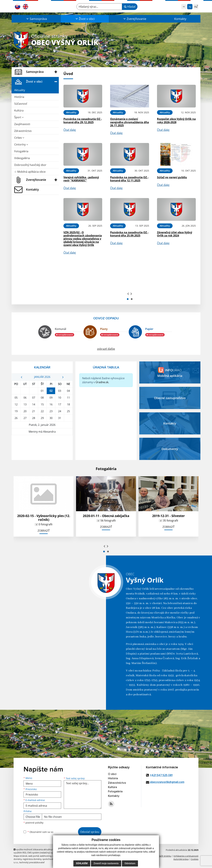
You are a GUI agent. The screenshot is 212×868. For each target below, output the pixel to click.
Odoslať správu (90, 832)
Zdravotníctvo (23, 131)
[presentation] (128, 294)
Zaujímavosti (22, 124)
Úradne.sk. (102, 382)
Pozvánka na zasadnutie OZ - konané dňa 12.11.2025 (129, 179)
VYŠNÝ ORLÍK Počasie (42, 448)
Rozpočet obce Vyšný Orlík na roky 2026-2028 (176, 121)
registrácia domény (32, 859)
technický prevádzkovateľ (32, 862)
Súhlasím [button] (82, 863)
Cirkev (19, 138)
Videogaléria (22, 158)
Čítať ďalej (70, 130)
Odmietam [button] (130, 863)
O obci (112, 774)
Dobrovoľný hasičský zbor (30, 165)
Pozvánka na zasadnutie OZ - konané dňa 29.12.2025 (83, 121)
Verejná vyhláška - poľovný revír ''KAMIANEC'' (81, 179)
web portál (34, 856)
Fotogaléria (21, 151)
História (19, 97)
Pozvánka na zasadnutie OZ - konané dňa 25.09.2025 (129, 234)
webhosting (46, 856)
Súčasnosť (21, 104)
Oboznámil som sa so (40, 832)
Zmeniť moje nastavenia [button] (106, 863)
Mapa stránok (20, 856)
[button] (36, 19)
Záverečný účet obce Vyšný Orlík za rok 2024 (175, 234)
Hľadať (130, 7)
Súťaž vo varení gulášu (172, 177)
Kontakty (180, 19)
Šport (19, 117)
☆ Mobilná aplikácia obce (30, 172)
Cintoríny (21, 144)
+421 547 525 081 (161, 775)
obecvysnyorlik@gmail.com (167, 782)
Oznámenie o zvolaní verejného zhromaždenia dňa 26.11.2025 (130, 122)
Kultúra (19, 110)
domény (18, 859)
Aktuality (20, 90)
